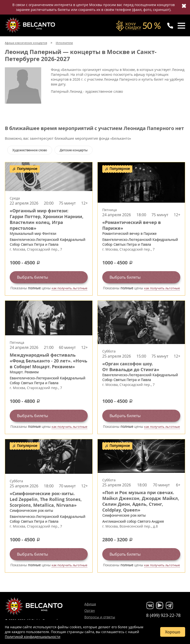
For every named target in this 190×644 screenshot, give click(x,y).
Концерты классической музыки (31, 25)
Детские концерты (74, 150)
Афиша (90, 604)
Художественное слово (30, 150)
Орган (90, 610)
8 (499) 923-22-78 (163, 615)
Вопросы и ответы (100, 617)
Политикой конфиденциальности (33, 637)
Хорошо (173, 632)
